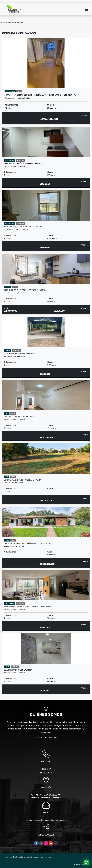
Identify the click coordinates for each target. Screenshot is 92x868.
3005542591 (46, 769)
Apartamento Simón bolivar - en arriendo (23, 163)
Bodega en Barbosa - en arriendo (19, 353)
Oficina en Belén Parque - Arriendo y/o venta (25, 290)
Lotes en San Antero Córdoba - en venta (22, 480)
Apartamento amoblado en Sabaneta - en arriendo (27, 607)
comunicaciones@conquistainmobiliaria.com (46, 820)
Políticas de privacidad (46, 737)
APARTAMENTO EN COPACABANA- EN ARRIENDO (24, 227)
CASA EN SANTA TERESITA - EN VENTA (19, 417)
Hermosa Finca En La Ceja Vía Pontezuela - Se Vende (28, 543)
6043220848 (46, 773)
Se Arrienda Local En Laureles (18, 670)
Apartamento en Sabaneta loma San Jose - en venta (40, 95)
